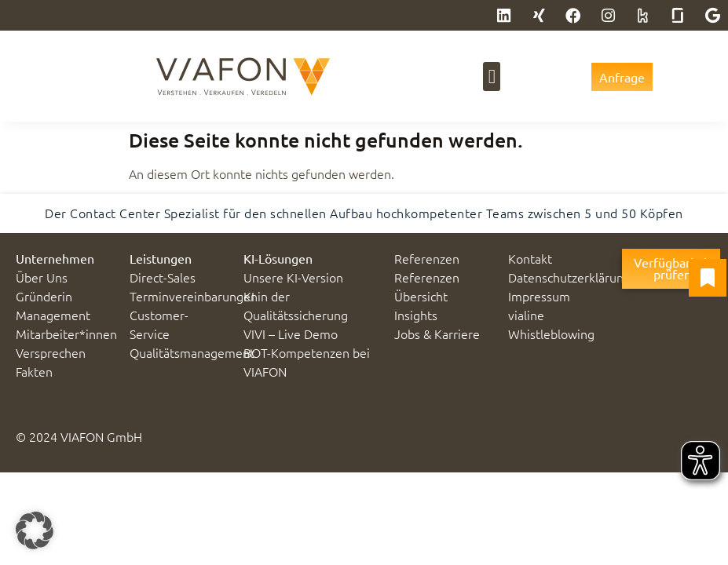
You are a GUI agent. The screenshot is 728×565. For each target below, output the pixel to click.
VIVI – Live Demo (291, 334)
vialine (526, 315)
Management (53, 315)
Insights (416, 315)
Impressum (539, 296)
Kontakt (530, 258)
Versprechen (51, 352)
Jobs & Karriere (437, 334)
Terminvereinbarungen (194, 296)
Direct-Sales (163, 277)
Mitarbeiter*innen (66, 334)
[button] (492, 77)
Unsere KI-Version (293, 277)
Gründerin (44, 296)
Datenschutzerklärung (569, 277)
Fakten (34, 371)
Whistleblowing (551, 334)
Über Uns (42, 277)
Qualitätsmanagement (192, 352)
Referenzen (427, 258)
